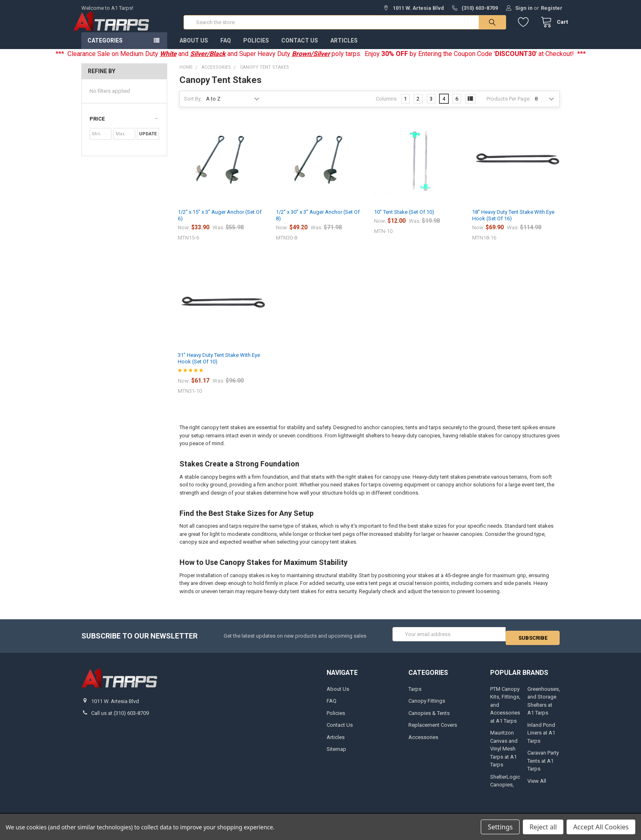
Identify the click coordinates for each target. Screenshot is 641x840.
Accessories (423, 742)
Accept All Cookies (601, 827)
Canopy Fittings (427, 706)
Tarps (415, 693)
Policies (256, 49)
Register (552, 8)
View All (537, 785)
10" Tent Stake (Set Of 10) (404, 220)
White (168, 62)
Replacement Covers (433, 730)
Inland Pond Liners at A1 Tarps (541, 737)
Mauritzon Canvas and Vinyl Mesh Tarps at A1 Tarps (504, 754)
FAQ (226, 49)
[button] (124, 127)
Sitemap (336, 754)
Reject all (543, 827)
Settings (500, 827)
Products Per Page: (509, 107)
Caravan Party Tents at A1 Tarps (543, 766)
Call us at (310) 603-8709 (120, 718)
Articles (344, 49)
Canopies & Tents (429, 718)
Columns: (387, 107)
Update (148, 142)
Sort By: (193, 107)
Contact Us (300, 49)
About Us (194, 49)
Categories (105, 49)
